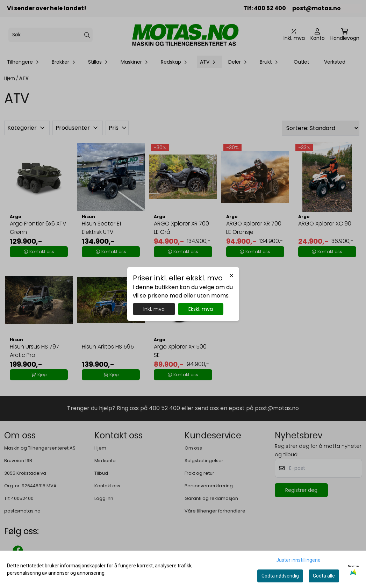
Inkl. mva (154, 309)
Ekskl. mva (201, 309)
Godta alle (324, 576)
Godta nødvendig (280, 576)
